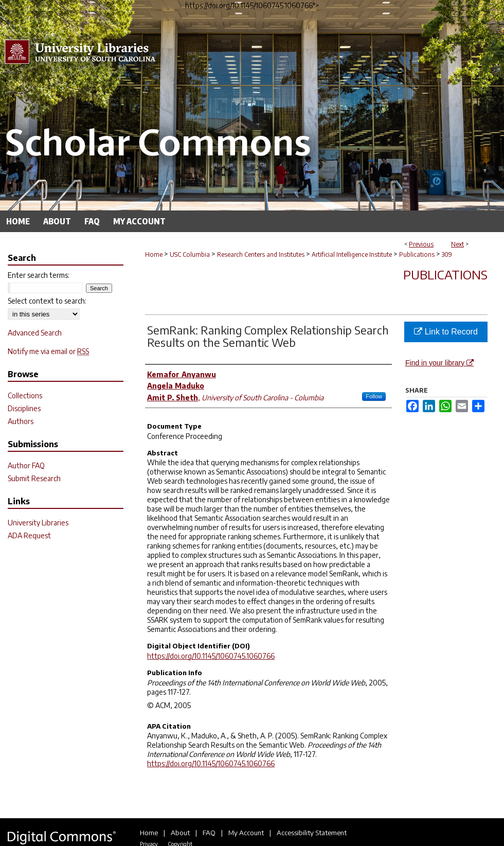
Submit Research (34, 478)
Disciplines (24, 408)
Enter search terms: (39, 275)
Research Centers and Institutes (261, 254)
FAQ (209, 833)
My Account (246, 833)
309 (447, 254)
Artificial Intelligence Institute (352, 254)
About (180, 833)
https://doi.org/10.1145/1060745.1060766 (211, 656)
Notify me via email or (48, 351)
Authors (21, 421)
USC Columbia (190, 254)
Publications (417, 254)
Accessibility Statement (312, 833)
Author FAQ (26, 465)
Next (457, 244)
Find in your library (439, 363)
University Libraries (38, 523)
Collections (25, 395)
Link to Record (446, 332)
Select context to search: (47, 301)
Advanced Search (35, 333)
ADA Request (29, 535)
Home (154, 254)
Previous (421, 244)
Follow (374, 396)
